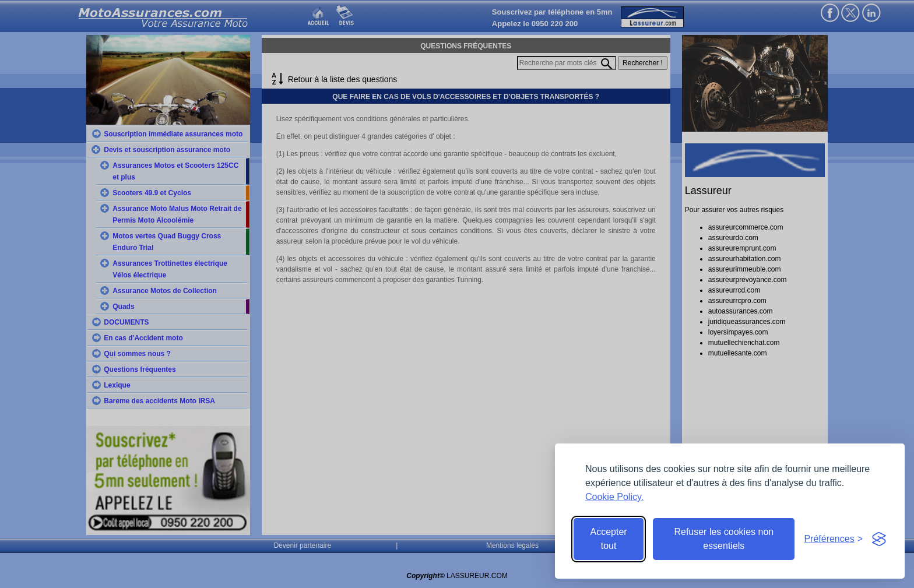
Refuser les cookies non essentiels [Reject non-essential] (724, 539)
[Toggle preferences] (833, 539)
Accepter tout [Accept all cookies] (609, 539)
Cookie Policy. (614, 497)
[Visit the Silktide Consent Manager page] (879, 539)
